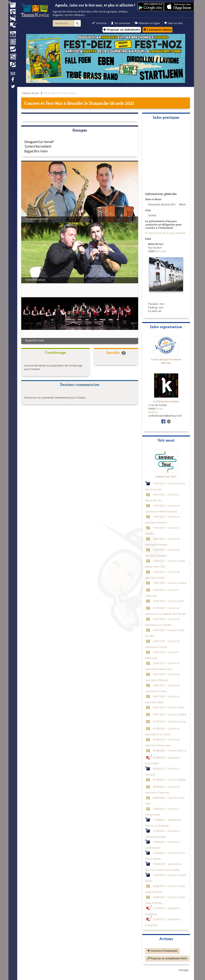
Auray (159, 409)
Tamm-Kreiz (30, 93)
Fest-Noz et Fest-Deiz (60, 93)
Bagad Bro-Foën (36, 151)
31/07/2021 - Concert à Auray (169, 721)
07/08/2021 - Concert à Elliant (169, 780)
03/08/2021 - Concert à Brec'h (170, 751)
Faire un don (173, 23)
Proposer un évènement (122, 30)
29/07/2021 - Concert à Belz (168, 707)
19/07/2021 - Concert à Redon (170, 583)
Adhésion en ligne (147, 23)
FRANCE (153, 412)
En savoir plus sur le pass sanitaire (165, 233)
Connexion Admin (157, 30)
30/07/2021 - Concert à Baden (170, 714)
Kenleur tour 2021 (166, 477)
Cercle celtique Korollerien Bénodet (166, 361)
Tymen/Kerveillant (38, 146)
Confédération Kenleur (166, 401)
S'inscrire (99, 23)
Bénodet (75, 103)
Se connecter (121, 23)
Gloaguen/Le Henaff (39, 142)
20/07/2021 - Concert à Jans (168, 601)
